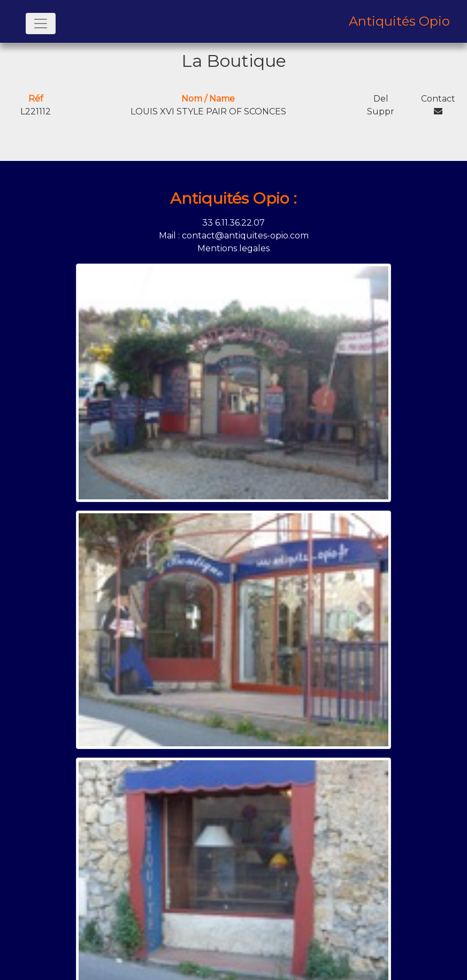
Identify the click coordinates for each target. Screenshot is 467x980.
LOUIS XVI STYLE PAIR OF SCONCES (208, 111)
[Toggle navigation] (41, 24)
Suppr (381, 111)
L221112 (36, 111)
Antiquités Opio (399, 21)
